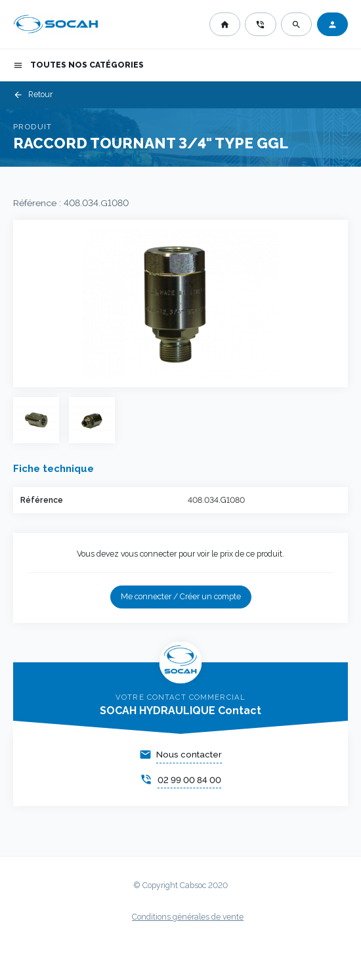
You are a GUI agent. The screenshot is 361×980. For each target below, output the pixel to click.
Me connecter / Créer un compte (181, 597)
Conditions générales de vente (188, 917)
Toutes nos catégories (78, 65)
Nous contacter (189, 755)
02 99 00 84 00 (189, 780)
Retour (33, 95)
